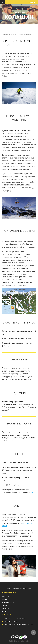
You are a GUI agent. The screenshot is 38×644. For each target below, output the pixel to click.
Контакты (5, 608)
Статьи (13, 35)
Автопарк (5, 599)
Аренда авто (6, 597)
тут (32, 492)
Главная (5, 35)
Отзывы (5, 605)
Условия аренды (8, 602)
